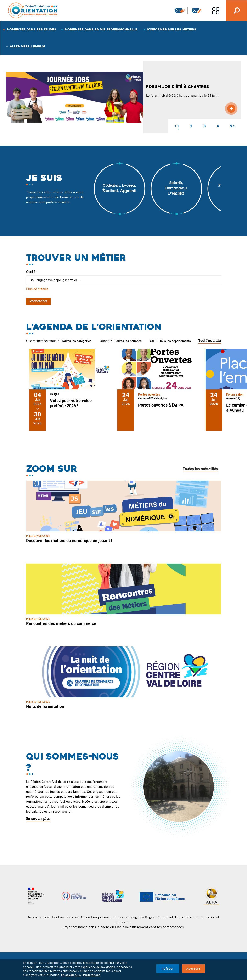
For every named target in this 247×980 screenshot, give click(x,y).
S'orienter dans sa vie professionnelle (101, 29)
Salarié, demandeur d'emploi (176, 188)
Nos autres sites (216, 11)
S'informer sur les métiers (172, 29)
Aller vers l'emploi (27, 46)
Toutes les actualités (200, 469)
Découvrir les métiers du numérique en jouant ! (69, 541)
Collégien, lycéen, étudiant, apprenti (119, 189)
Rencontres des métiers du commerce (61, 623)
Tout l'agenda (210, 341)
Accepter (193, 969)
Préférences (92, 975)
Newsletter (180, 11)
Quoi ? (31, 272)
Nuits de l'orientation (45, 706)
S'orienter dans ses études (31, 29)
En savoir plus (38, 819)
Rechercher (38, 301)
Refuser (168, 969)
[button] (175, 126)
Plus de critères (37, 289)
